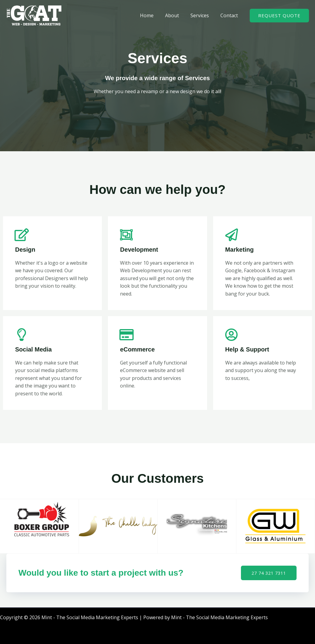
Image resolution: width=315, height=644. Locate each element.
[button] (279, 16)
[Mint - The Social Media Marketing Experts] (34, 15)
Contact (230, 15)
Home (153, 15)
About (177, 15)
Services (202, 15)
